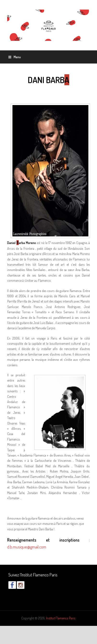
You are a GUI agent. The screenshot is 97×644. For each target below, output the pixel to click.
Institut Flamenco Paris (61, 618)
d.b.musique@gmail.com (27, 547)
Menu (15, 57)
